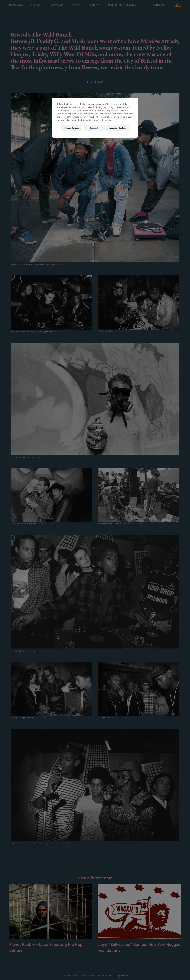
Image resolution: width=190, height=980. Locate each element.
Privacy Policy (64, 120)
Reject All (94, 128)
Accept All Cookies (118, 128)
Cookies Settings (72, 128)
